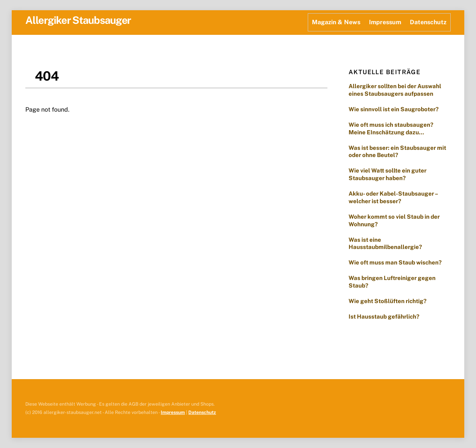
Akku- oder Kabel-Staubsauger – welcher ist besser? (393, 197)
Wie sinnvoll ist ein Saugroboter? (394, 109)
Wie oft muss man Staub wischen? (396, 262)
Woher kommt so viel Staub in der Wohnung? (394, 220)
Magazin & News (336, 22)
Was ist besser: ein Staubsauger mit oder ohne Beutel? (397, 152)
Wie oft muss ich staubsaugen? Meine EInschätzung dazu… (391, 128)
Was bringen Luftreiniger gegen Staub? (392, 282)
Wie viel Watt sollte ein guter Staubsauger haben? (388, 174)
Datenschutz (428, 22)
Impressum (385, 22)
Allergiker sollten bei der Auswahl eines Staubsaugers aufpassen (395, 90)
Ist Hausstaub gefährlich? (385, 317)
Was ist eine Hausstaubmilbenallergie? (385, 243)
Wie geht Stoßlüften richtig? (388, 301)
